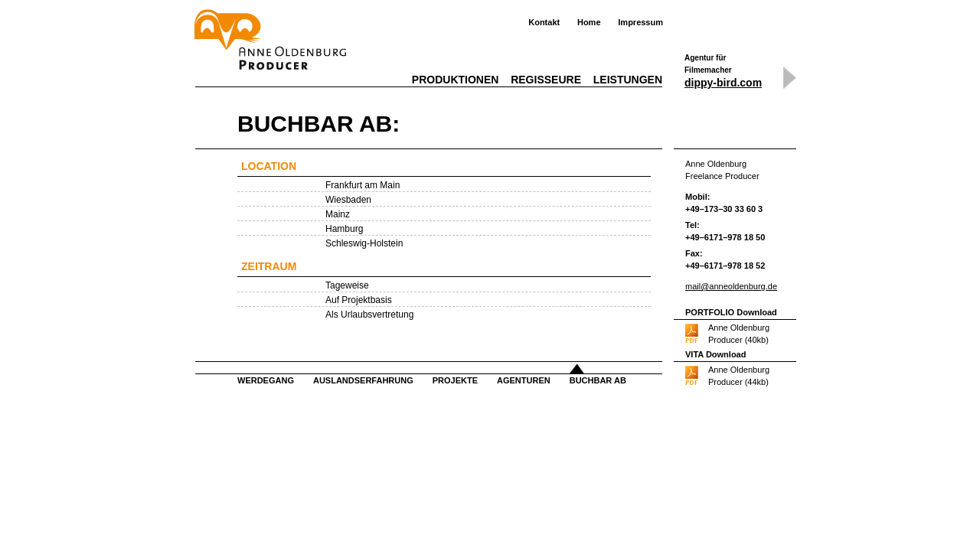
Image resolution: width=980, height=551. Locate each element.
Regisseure (546, 80)
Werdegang (266, 380)
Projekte (455, 380)
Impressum (640, 22)
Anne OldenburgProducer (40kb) (739, 334)
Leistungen (628, 80)
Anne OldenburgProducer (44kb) (739, 376)
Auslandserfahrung (363, 380)
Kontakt (544, 22)
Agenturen (524, 380)
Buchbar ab (598, 380)
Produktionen (456, 80)
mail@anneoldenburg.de (731, 286)
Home (589, 22)
